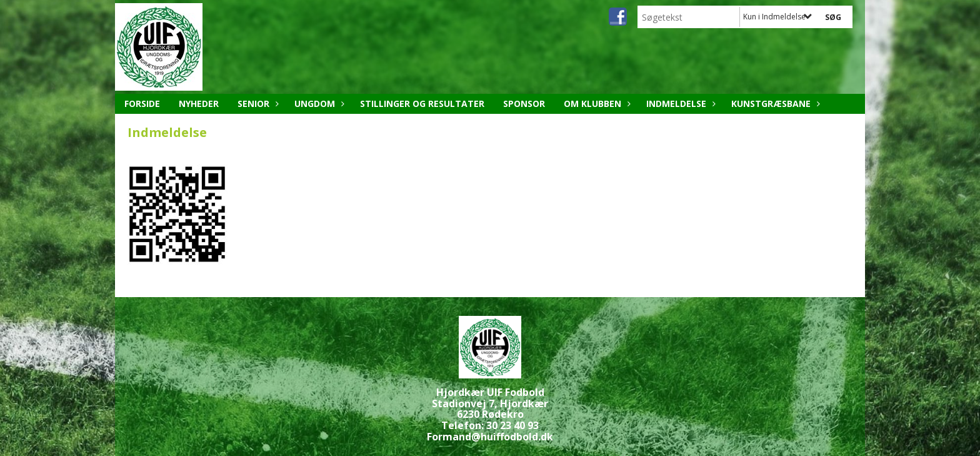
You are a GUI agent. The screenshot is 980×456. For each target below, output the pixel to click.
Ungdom (318, 104)
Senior (257, 104)
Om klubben (596, 104)
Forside (142, 104)
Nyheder (199, 104)
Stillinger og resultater (422, 104)
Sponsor (524, 104)
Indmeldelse (679, 104)
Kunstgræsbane (774, 104)
